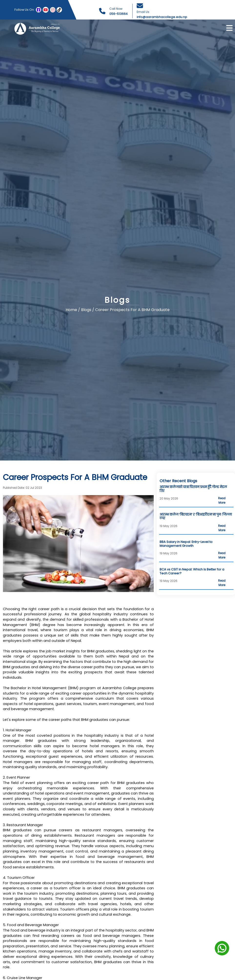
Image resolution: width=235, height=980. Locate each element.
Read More (222, 500)
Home (71, 310)
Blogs (87, 310)
